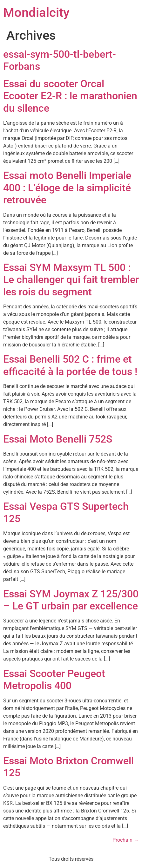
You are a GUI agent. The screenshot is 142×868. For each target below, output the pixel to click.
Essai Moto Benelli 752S (58, 439)
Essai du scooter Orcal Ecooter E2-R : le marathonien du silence (70, 96)
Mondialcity (36, 13)
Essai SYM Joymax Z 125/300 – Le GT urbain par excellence (71, 600)
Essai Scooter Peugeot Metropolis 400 (54, 680)
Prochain (126, 840)
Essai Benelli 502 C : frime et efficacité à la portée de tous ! (70, 365)
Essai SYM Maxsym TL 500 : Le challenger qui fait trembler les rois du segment (71, 280)
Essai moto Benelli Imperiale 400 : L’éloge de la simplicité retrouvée (67, 188)
